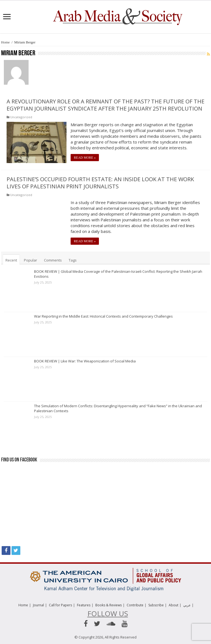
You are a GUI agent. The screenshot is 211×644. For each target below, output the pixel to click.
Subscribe (156, 605)
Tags (73, 260)
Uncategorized (21, 117)
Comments (53, 260)
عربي (187, 605)
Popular (30, 260)
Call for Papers (60, 605)
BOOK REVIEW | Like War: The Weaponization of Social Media (85, 361)
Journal (38, 605)
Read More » (85, 158)
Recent (11, 260)
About (173, 605)
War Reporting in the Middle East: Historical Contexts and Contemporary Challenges (103, 316)
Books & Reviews (109, 605)
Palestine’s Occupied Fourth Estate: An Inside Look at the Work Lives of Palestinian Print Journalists (100, 183)
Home (5, 42)
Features (84, 605)
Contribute (135, 605)
